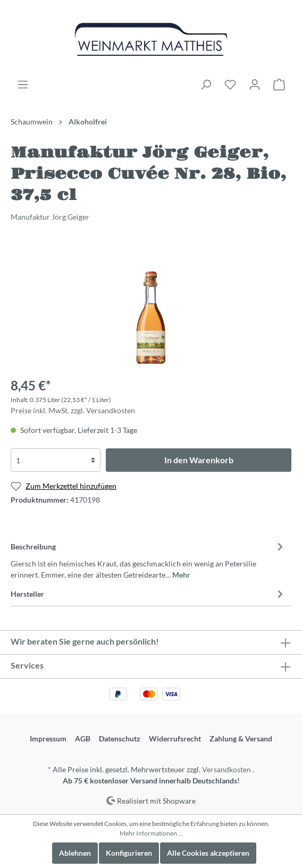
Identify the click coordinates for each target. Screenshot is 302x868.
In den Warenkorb (199, 460)
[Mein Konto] (255, 85)
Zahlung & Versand (241, 738)
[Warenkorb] (279, 85)
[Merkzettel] (230, 85)
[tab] (148, 559)
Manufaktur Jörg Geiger (50, 217)
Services (27, 665)
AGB (83, 738)
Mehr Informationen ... (151, 833)
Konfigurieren (129, 853)
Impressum (48, 738)
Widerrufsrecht (175, 738)
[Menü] (23, 85)
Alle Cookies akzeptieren (208, 853)
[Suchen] (206, 85)
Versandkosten (226, 769)
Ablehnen (75, 853)
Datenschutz (120, 738)
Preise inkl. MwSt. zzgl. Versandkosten (73, 410)
